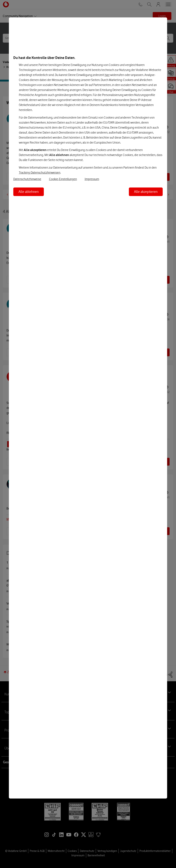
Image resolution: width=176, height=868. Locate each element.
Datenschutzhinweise (27, 179)
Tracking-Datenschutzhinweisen (40, 172)
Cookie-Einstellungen (63, 179)
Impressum (92, 179)
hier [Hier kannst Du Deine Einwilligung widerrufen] (107, 75)
